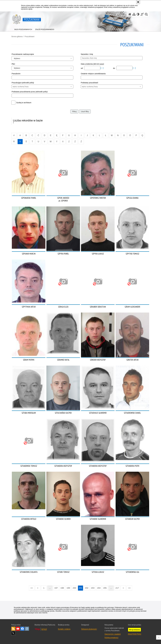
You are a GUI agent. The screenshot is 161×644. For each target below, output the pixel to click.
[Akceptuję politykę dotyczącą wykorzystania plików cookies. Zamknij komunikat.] (138, 2)
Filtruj (74, 111)
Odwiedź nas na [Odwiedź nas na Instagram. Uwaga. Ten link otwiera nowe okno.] (27, 629)
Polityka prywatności (111, 637)
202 (87, 588)
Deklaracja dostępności (89, 629)
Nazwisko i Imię (87, 54)
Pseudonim (16, 74)
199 (68, 588)
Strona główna (17, 36)
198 (62, 588)
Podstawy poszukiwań (89, 83)
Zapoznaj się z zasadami (113, 634)
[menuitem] (23, 29)
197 (56, 588)
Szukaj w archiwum (24, 103)
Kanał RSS (13, 629)
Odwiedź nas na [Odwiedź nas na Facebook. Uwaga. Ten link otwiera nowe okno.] (22, 629)
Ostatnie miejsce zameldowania (93, 74)
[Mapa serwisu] (134, 14)
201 (81, 588)
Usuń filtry (85, 111)
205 (105, 588)
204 (99, 588)
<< (31, 587)
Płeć (13, 64)
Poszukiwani (29, 36)
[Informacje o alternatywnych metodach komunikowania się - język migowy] (142, 14)
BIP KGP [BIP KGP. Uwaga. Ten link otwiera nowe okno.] (44, 629)
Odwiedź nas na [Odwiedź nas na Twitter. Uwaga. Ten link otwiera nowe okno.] (13, 633)
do (114, 68)
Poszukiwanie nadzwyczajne (23, 54)
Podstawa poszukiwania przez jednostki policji (30, 92)
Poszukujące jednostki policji (23, 83)
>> (129, 587)
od (82, 68)
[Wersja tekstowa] (138, 14)
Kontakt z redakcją (64, 629)
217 (117, 588)
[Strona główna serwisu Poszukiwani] (130, 14)
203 (93, 588)
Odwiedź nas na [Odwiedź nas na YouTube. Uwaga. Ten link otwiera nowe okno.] (18, 629)
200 (74, 588)
